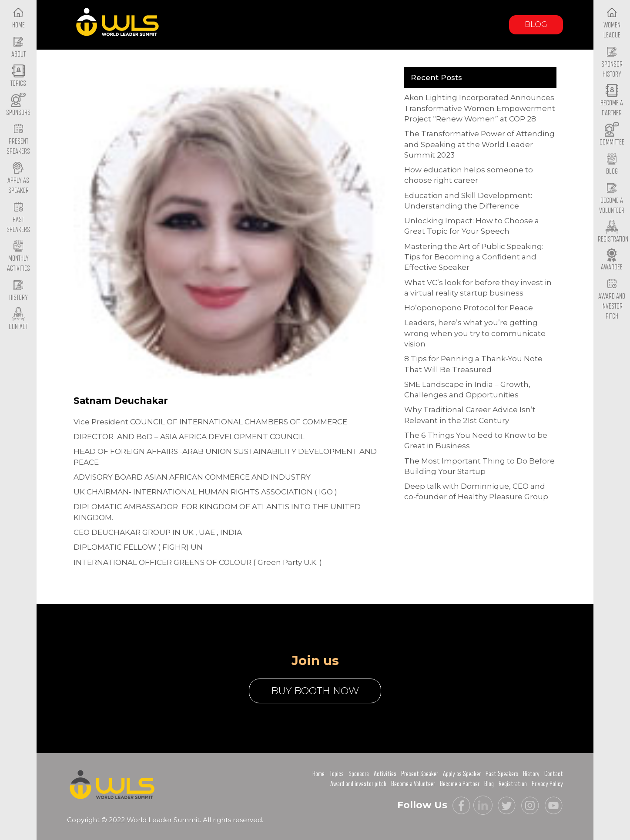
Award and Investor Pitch (612, 299)
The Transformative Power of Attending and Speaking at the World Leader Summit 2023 (479, 144)
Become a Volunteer (612, 198)
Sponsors (359, 774)
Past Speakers (18, 218)
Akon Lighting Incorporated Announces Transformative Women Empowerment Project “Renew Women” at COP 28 (480, 108)
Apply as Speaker (18, 178)
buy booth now (315, 691)
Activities (385, 774)
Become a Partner (612, 101)
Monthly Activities (18, 257)
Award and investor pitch (358, 784)
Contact (554, 774)
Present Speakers (18, 140)
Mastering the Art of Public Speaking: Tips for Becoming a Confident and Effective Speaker (474, 257)
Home (318, 774)
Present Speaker (420, 774)
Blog (536, 24)
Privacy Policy (547, 784)
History (531, 774)
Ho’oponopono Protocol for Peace (469, 308)
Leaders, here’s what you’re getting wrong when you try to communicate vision (475, 333)
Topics (337, 774)
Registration (513, 784)
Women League (612, 23)
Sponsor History (612, 62)
